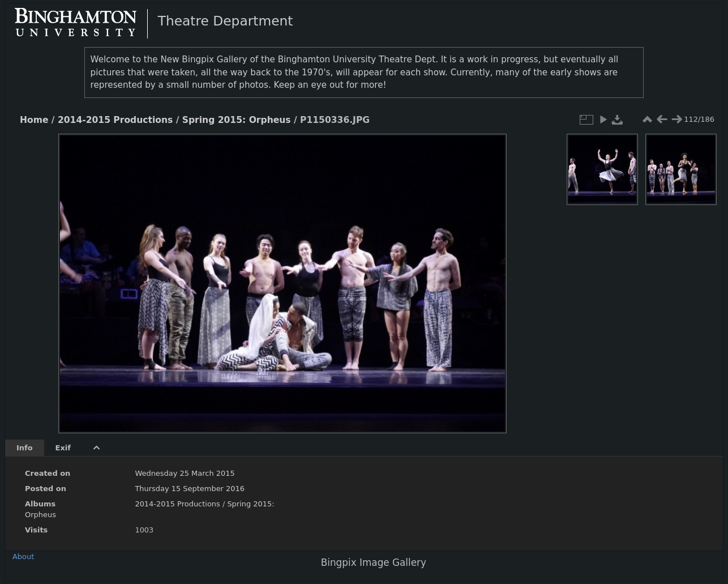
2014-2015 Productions (115, 120)
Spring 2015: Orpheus (237, 120)
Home (34, 120)
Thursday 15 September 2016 (190, 489)
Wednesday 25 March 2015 (185, 473)
